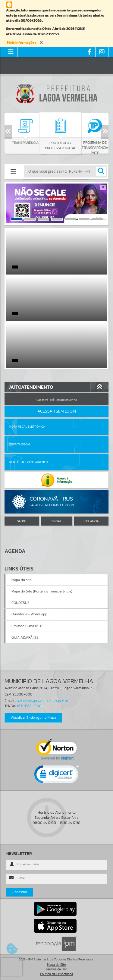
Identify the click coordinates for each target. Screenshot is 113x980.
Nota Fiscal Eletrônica (27, 427)
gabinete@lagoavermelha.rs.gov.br (41, 701)
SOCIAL (56, 521)
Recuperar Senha (66, 400)
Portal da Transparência (29, 462)
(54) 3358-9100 (29, 706)
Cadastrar (20, 892)
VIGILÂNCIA (91, 521)
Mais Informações (22, 42)
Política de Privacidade (57, 974)
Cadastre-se (45, 400)
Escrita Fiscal (20, 444)
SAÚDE (22, 521)
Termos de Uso (56, 969)
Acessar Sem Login (57, 411)
